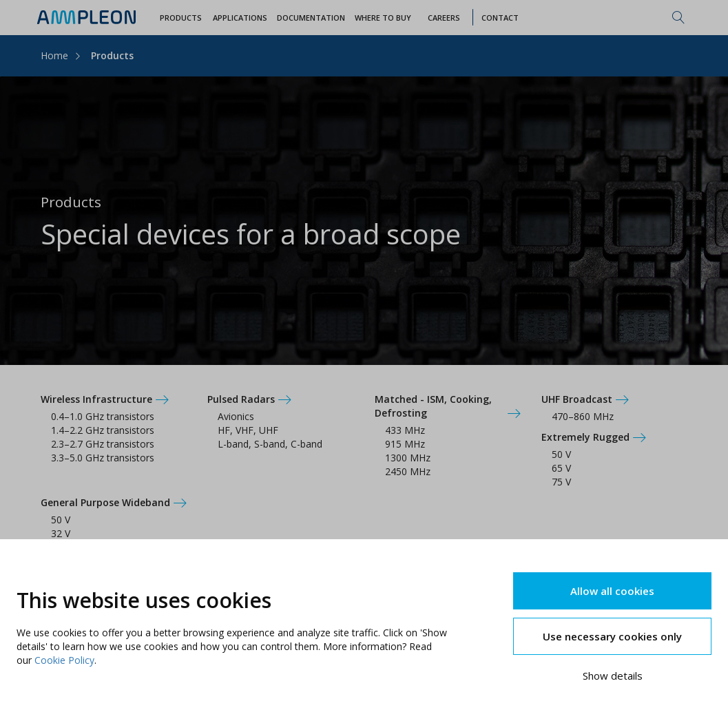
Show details (613, 676)
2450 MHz (408, 471)
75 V (561, 482)
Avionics (236, 416)
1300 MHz (408, 458)
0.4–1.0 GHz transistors (103, 416)
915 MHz (405, 444)
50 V (561, 454)
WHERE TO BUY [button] (383, 18)
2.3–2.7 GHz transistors (103, 444)
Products (112, 55)
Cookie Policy (64, 660)
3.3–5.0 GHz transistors (103, 458)
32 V (61, 533)
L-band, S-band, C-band (270, 444)
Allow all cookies (612, 591)
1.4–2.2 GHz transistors (103, 430)
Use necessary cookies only (612, 636)
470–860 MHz (583, 416)
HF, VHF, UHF (248, 430)
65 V (561, 468)
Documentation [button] (311, 18)
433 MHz (405, 430)
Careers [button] (444, 18)
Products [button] (181, 18)
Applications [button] (240, 18)
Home (54, 55)
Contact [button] (500, 18)
